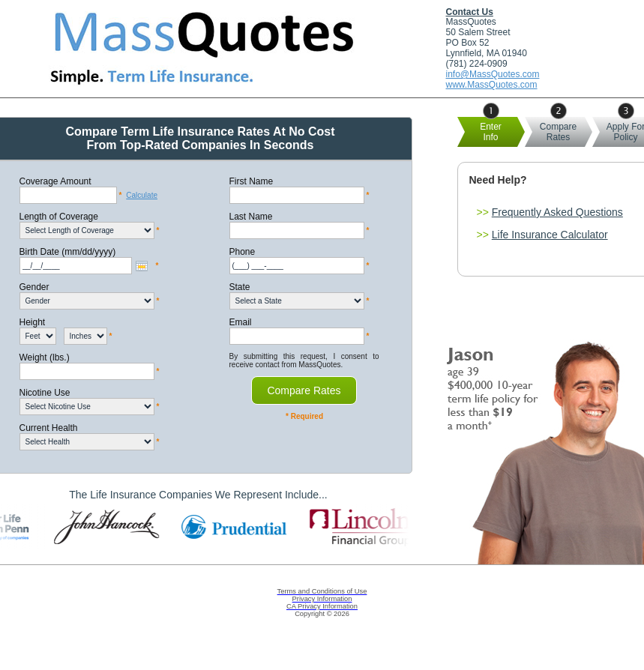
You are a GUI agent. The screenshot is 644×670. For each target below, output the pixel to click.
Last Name (251, 217)
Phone (243, 252)
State (240, 287)
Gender (34, 287)
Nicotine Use (45, 393)
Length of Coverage (59, 217)
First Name (252, 181)
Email (241, 322)
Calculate (142, 195)
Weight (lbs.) (45, 357)
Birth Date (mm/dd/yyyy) (68, 252)
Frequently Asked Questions (557, 212)
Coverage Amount (55, 181)
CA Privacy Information (322, 606)
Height (33, 322)
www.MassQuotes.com (492, 85)
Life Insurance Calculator (550, 235)
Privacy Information (322, 599)
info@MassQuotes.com (493, 74)
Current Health (49, 428)
